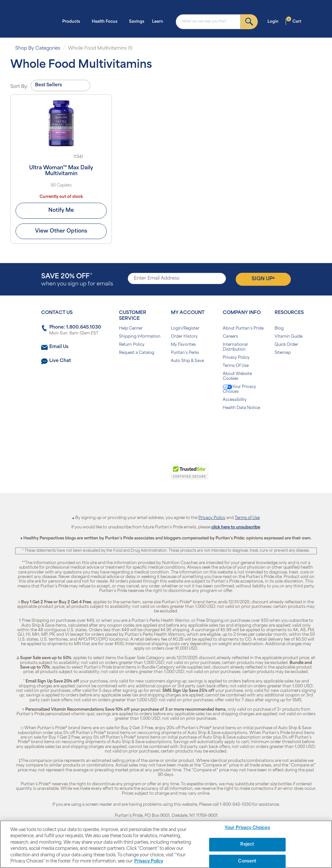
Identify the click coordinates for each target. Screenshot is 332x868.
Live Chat (60, 361)
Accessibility (235, 400)
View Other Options (61, 231)
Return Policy (132, 345)
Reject (247, 844)
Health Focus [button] (107, 21)
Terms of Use (247, 518)
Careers (230, 337)
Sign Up (263, 279)
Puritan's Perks (185, 353)
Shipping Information (140, 337)
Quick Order (286, 345)
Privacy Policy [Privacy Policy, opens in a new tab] (149, 861)
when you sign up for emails (77, 280)
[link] (139, 475)
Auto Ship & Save (187, 361)
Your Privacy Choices (239, 389)
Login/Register (185, 329)
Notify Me (61, 211)
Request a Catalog (137, 353)
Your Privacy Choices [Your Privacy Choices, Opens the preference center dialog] (247, 828)
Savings (137, 22)
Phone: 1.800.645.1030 (75, 327)
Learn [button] (160, 21)
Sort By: (19, 87)
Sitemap (283, 353)
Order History (184, 337)
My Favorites (183, 345)
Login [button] (275, 21)
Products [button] (73, 21)
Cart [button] (294, 21)
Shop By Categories (38, 48)
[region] (166, 844)
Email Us (59, 347)
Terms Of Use (236, 366)
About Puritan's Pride (243, 329)
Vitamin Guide (289, 337)
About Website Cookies (237, 376)
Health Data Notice (241, 408)
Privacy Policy (236, 358)
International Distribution (235, 347)
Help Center (131, 329)
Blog (279, 329)
